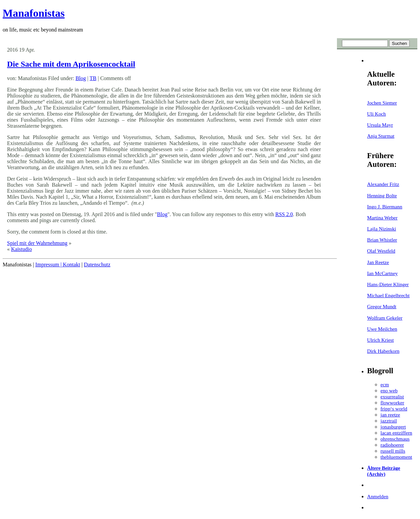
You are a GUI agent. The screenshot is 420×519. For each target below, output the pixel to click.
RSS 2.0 (284, 214)
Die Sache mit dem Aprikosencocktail (71, 64)
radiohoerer (392, 445)
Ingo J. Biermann (385, 207)
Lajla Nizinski (381, 229)
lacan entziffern (396, 433)
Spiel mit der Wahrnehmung (37, 243)
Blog (81, 78)
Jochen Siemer (382, 103)
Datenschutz (97, 265)
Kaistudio (21, 249)
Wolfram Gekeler (385, 318)
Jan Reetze (378, 262)
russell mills (393, 451)
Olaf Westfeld (381, 251)
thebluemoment (396, 457)
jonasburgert (393, 427)
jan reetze (390, 415)
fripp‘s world (394, 409)
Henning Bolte (382, 196)
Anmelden (378, 496)
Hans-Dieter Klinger (388, 284)
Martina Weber (382, 218)
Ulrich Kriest (380, 340)
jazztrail (389, 421)
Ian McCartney (382, 273)
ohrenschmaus (395, 439)
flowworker (392, 403)
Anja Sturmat (381, 136)
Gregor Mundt (382, 306)
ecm (385, 384)
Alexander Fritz (383, 184)
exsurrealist (392, 397)
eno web (389, 391)
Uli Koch (376, 114)
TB (93, 78)
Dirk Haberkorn (383, 351)
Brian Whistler (382, 240)
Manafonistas (34, 13)
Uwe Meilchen (382, 329)
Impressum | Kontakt (58, 265)
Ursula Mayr (380, 125)
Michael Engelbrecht (388, 295)
